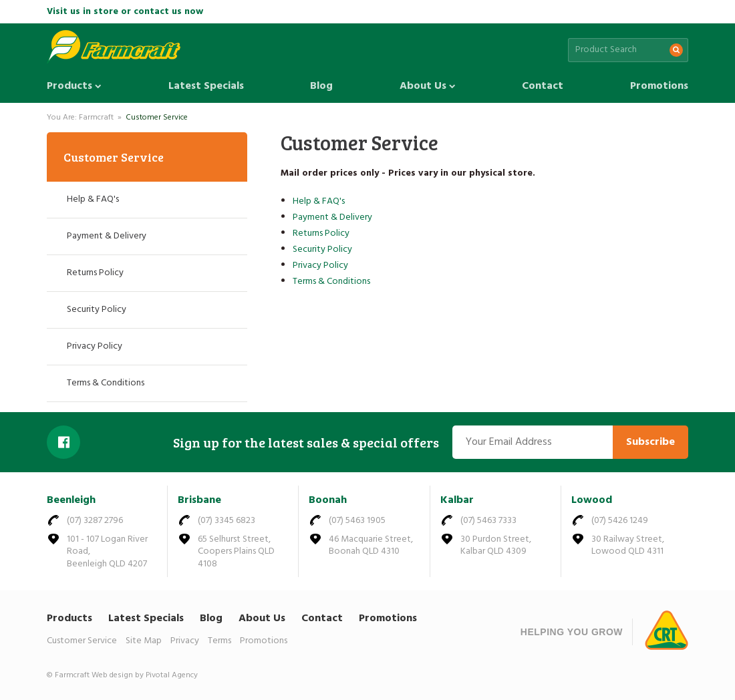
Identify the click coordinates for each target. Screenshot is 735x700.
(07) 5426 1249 (620, 521)
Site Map (144, 641)
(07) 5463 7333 (488, 521)
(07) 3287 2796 (95, 521)
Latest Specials (206, 86)
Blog (321, 86)
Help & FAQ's (319, 201)
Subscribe (650, 442)
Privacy (185, 641)
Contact (543, 86)
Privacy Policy (320, 266)
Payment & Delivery (332, 217)
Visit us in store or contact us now (125, 12)
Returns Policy (321, 233)
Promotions (659, 86)
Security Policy (322, 249)
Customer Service (157, 118)
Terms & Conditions (331, 282)
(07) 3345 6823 (227, 521)
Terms (219, 641)
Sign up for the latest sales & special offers (306, 442)
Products (74, 86)
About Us (428, 86)
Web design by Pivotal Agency (145, 675)
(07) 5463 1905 (357, 521)
